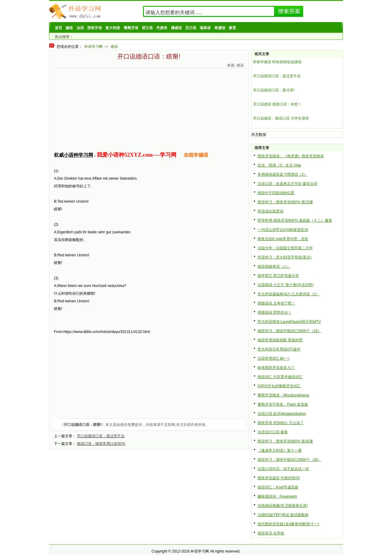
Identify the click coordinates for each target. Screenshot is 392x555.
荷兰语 (147, 28)
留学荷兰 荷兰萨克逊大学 (278, 276)
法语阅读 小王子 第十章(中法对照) (286, 285)
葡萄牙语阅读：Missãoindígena (283, 395)
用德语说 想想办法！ (275, 312)
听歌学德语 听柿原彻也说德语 (277, 62)
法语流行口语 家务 (273, 432)
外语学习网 (93, 47)
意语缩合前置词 (270, 211)
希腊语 (220, 28)
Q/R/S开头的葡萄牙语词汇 (279, 386)
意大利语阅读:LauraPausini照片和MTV (289, 322)
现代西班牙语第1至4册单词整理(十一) (288, 524)
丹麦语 (162, 28)
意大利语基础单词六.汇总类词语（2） (288, 294)
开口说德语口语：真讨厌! (274, 90)
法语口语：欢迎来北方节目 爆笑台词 (287, 184)
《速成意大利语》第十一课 (280, 450)
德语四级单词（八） (274, 266)
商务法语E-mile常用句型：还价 (283, 239)
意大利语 (113, 28)
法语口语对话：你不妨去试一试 (283, 469)
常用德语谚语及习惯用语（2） (283, 174)
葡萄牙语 (131, 28)
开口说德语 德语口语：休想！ (277, 104)
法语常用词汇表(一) (273, 358)
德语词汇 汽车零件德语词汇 (280, 377)
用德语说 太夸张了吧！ (276, 303)
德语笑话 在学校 (271, 533)
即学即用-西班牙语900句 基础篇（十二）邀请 (295, 220)
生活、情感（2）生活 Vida (279, 165)
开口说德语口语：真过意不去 (101, 436)
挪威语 (176, 28)
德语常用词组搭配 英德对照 (280, 340)
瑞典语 (205, 28)
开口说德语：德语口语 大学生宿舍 (281, 118)
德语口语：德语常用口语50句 (101, 444)
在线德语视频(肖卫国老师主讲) (283, 506)
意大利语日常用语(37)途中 (279, 349)
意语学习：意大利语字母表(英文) (285, 257)
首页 (58, 28)
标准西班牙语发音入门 (276, 368)
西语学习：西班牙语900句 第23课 (285, 202)
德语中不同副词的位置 (276, 193)
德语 (69, 28)
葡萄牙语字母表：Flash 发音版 (283, 404)
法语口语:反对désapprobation (282, 414)
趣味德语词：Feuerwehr (277, 496)
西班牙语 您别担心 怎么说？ (281, 423)
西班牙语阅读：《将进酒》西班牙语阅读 (291, 156)
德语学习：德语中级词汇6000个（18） (289, 331)
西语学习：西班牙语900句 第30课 (285, 441)
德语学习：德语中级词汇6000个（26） (289, 460)
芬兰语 (191, 28)
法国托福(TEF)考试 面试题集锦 (283, 515)
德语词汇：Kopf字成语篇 (278, 487)
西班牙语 (95, 28)
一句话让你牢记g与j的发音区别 (283, 230)
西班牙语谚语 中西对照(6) (279, 478)
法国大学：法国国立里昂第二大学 (285, 248)
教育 (232, 28)
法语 (80, 28)
